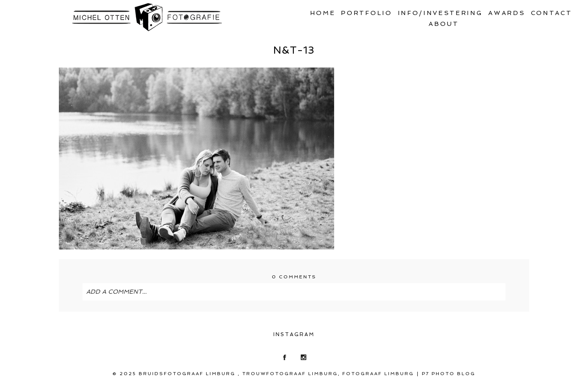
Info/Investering (440, 13)
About (444, 24)
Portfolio (366, 13)
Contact (552, 13)
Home (323, 13)
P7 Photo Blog (449, 374)
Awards (507, 13)
